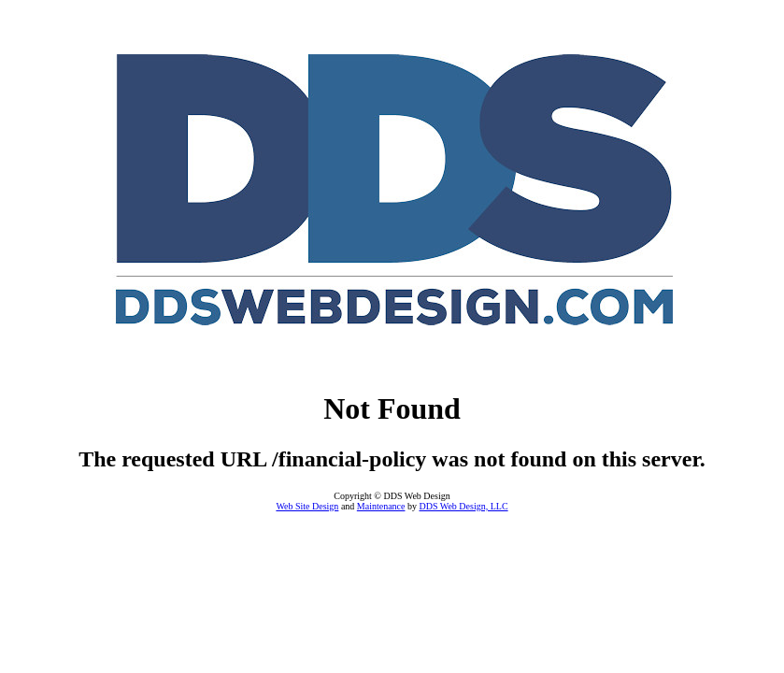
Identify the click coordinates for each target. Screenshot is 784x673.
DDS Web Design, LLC (463, 506)
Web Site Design (307, 506)
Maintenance (381, 506)
